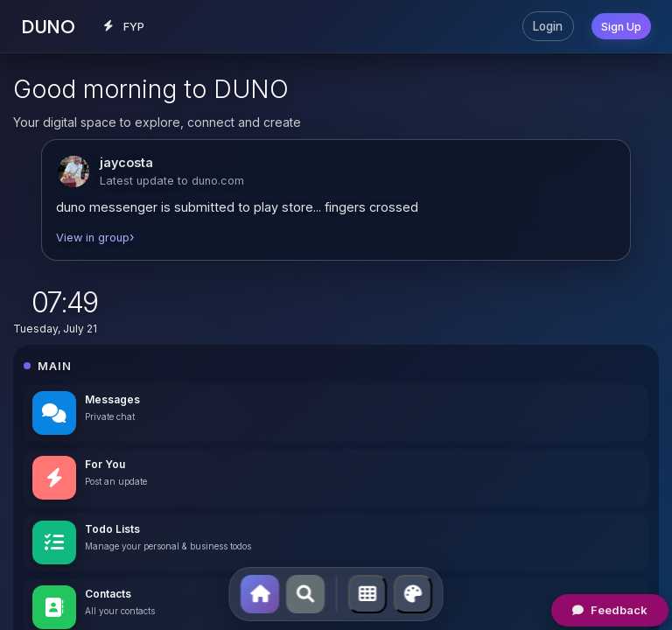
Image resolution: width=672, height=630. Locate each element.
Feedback (610, 610)
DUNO (48, 27)
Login (548, 26)
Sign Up (621, 27)
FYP (124, 27)
